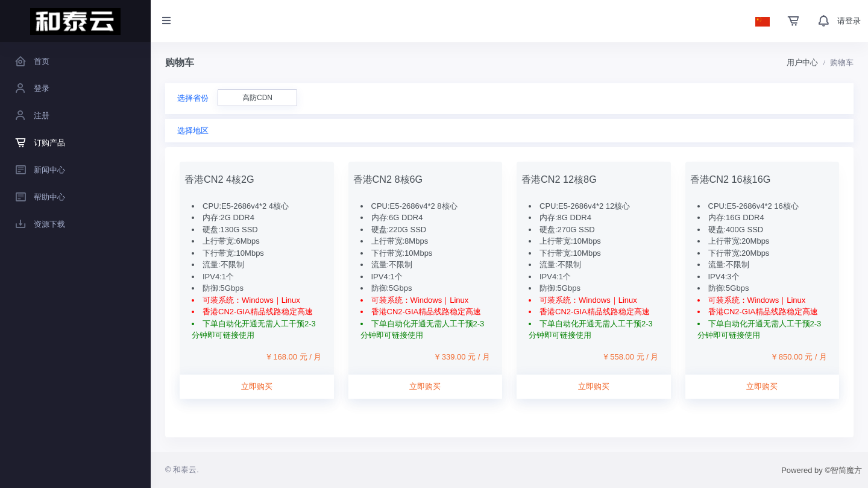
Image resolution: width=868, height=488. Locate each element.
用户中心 (802, 62)
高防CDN (257, 98)
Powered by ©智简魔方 (822, 470)
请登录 (849, 21)
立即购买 (257, 386)
